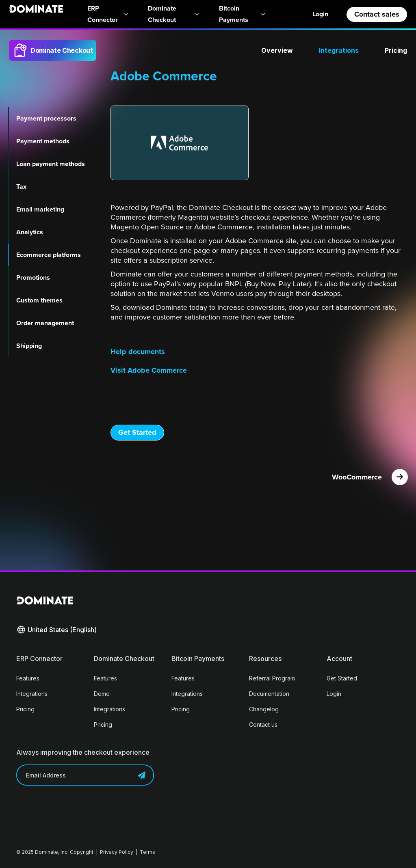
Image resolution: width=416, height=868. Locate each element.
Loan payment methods (51, 164)
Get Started (137, 432)
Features (28, 678)
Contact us (263, 724)
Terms (147, 852)
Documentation (269, 694)
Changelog (264, 709)
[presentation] (78, 810)
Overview (277, 50)
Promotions (33, 278)
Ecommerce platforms (49, 255)
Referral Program (272, 678)
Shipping (29, 346)
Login (320, 14)
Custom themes (39, 300)
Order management (45, 323)
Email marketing (40, 209)
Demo (102, 694)
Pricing (396, 50)
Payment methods (43, 141)
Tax (21, 187)
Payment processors (46, 119)
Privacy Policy (117, 852)
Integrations (339, 50)
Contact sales (377, 14)
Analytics (30, 232)
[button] (56, 630)
